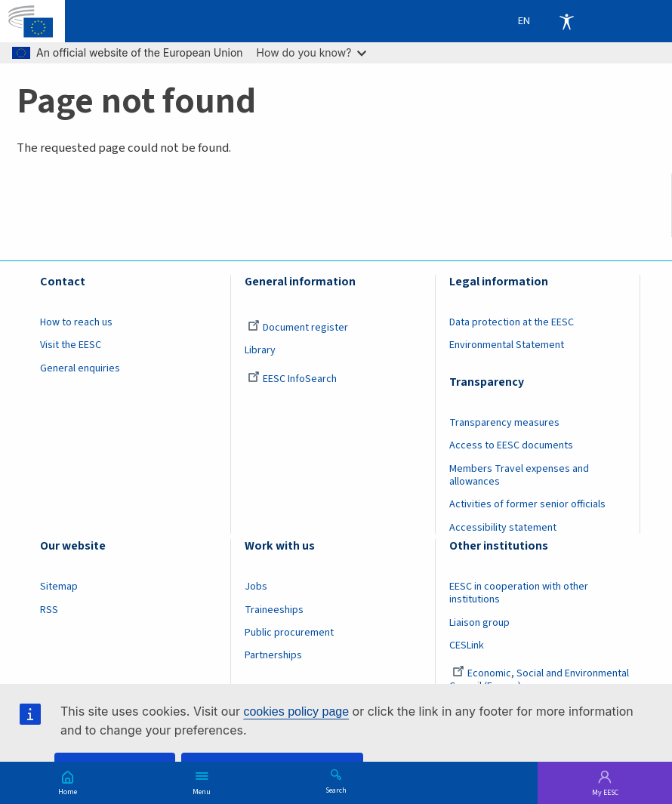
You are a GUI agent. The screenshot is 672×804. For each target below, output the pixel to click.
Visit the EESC (71, 345)
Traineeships (274, 610)
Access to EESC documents (511, 445)
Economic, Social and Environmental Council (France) (539, 680)
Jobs (256, 587)
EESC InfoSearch (292, 379)
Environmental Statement (507, 345)
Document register (298, 328)
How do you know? (312, 52)
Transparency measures (504, 423)
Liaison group (479, 623)
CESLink (467, 645)
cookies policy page (296, 712)
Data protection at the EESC (512, 322)
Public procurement (289, 633)
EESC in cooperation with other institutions (519, 593)
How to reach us (76, 322)
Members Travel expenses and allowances (519, 475)
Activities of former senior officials (527, 504)
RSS (49, 610)
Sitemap (59, 587)
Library (260, 350)
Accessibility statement (503, 528)
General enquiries (80, 368)
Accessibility (566, 21)
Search (336, 790)
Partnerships (273, 655)
